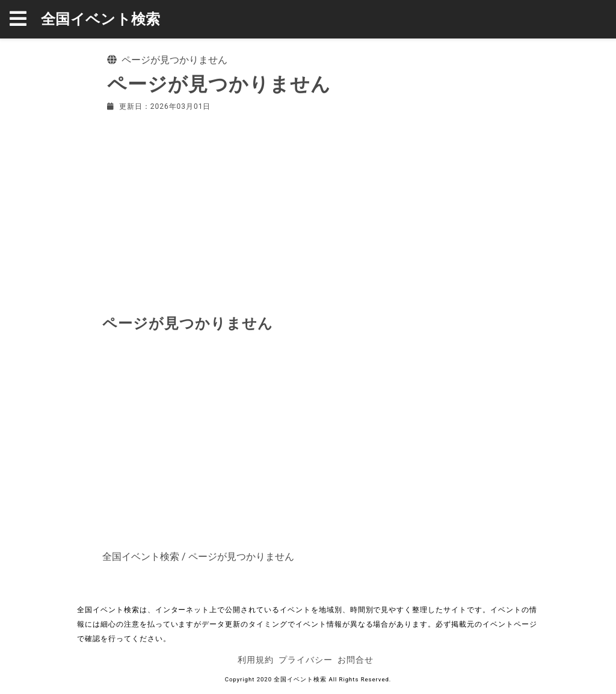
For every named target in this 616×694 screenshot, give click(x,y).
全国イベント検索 (101, 19)
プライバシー (306, 660)
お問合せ (356, 660)
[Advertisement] (308, 210)
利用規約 (256, 660)
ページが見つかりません (241, 557)
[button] (25, 19)
